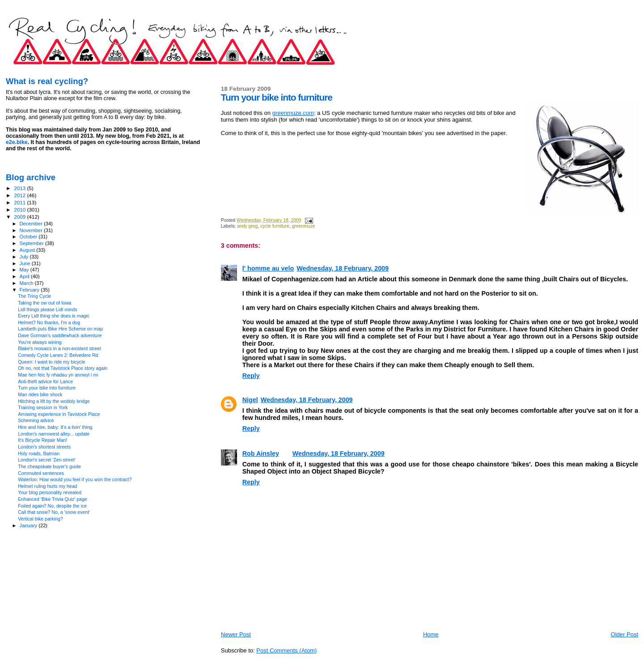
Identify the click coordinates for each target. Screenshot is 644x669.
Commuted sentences (41, 473)
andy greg (247, 226)
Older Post (625, 634)
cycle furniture (275, 226)
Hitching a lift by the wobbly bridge (54, 401)
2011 (20, 202)
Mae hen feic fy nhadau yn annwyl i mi (58, 375)
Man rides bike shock (40, 394)
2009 (20, 217)
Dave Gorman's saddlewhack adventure (60, 335)
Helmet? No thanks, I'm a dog (49, 322)
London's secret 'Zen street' (47, 460)
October (29, 237)
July (25, 257)
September (33, 243)
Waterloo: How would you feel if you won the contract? (75, 479)
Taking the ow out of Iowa (44, 303)
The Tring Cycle (34, 296)
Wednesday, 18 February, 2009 (343, 268)
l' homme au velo (268, 268)
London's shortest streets (44, 447)
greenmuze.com (293, 113)
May (25, 270)
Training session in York (43, 407)
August (28, 250)
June (26, 263)
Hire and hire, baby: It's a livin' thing (55, 427)
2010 (20, 210)
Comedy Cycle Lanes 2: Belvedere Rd (58, 355)
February (30, 290)
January (29, 525)
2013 (20, 188)
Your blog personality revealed (50, 492)
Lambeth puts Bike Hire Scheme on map (60, 329)
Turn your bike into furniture (47, 388)
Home (431, 634)
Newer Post (236, 634)
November (32, 230)
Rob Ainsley (261, 453)
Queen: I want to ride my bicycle (52, 362)
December (32, 224)
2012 (20, 195)
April (25, 276)
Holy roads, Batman (39, 453)
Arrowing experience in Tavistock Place (59, 414)
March (27, 283)
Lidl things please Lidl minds (47, 309)
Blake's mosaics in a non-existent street (59, 348)
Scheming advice (36, 420)
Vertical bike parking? (40, 519)
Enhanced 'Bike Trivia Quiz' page (53, 499)
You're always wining (40, 342)
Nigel (250, 400)
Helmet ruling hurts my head (47, 486)
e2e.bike (17, 142)
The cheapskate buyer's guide (49, 466)
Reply (251, 376)
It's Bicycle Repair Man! (42, 440)
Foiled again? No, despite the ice (52, 506)
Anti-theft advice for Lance (45, 381)
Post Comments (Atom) (286, 650)
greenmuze (304, 226)
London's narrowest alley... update (54, 434)
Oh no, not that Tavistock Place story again (63, 368)
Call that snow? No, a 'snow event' (54, 512)
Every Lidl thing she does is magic (54, 316)
